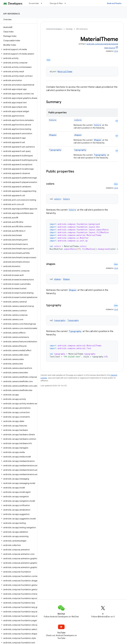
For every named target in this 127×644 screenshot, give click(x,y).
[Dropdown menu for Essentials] (43, 3)
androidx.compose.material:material (102, 44)
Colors (53, 120)
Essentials (34, 3)
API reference (12, 14)
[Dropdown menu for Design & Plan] (66, 3)
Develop (69, 29)
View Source (110, 48)
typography (80, 150)
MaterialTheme (65, 71)
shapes (78, 135)
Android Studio (114, 3)
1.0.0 (116, 51)
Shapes (53, 135)
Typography (55, 150)
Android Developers (54, 29)
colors (78, 120)
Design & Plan (56, 3)
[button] (18, 49)
